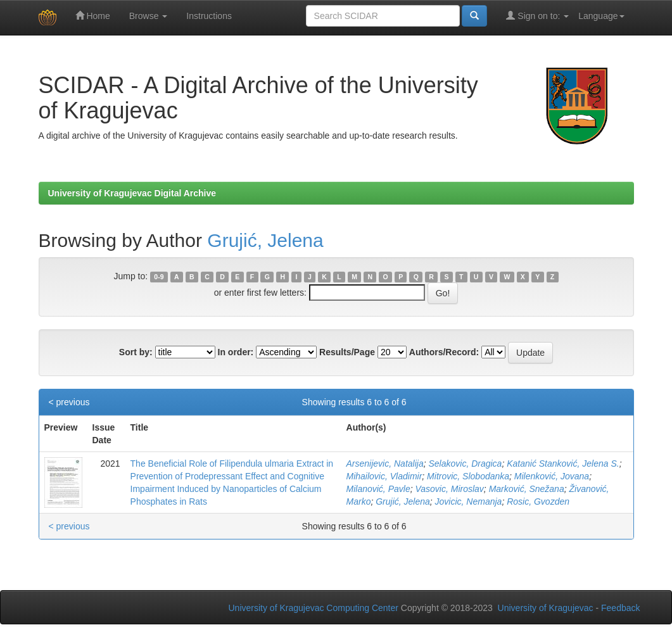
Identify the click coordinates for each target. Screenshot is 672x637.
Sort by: (136, 352)
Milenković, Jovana (552, 476)
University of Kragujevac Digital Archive (132, 193)
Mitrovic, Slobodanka (468, 476)
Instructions (209, 16)
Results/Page (347, 352)
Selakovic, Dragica (465, 464)
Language (601, 16)
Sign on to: (537, 16)
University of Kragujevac (546, 608)
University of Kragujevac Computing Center (314, 608)
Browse (149, 16)
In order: (236, 352)
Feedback (620, 608)
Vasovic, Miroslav (449, 489)
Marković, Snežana (527, 489)
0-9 (159, 277)
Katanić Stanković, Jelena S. (563, 464)
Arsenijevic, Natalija (385, 464)
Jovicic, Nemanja (469, 501)
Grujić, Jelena (265, 240)
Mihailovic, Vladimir (384, 476)
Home (93, 16)
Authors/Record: (444, 352)
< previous (69, 402)
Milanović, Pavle (378, 489)
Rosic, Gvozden (538, 501)
